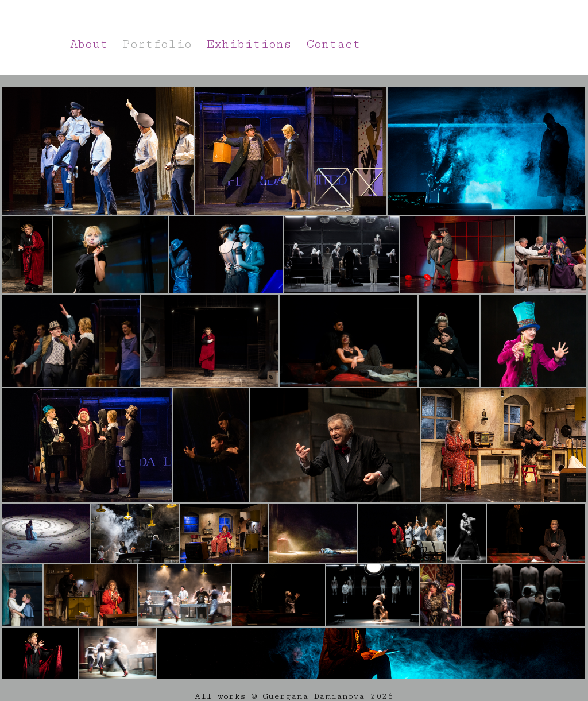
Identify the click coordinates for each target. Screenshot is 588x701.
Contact (333, 44)
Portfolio (157, 44)
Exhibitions (249, 44)
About (89, 44)
